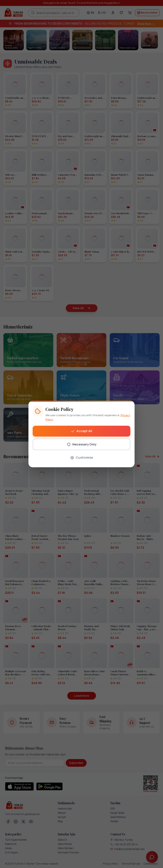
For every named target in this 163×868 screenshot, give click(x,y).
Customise (82, 457)
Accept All (81, 431)
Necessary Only (82, 444)
